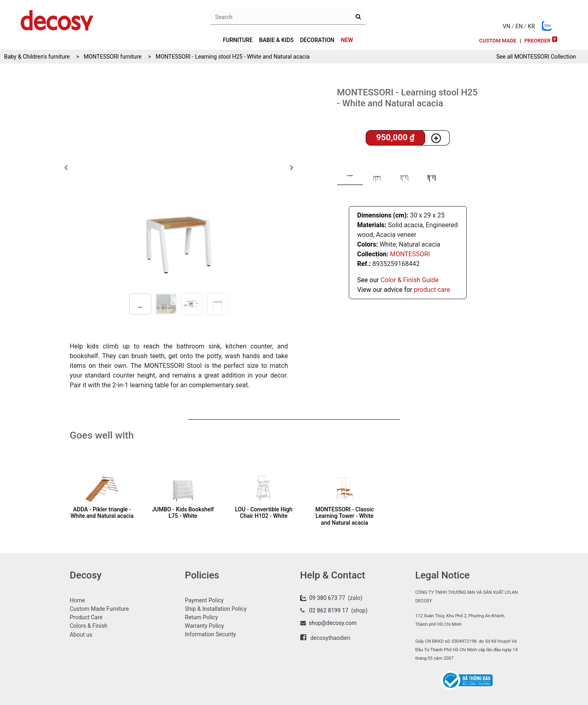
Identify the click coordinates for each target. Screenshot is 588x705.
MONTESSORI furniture (113, 57)
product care (432, 290)
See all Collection (536, 57)
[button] (66, 168)
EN (519, 26)
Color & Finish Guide (410, 280)
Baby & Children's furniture (37, 57)
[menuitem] (347, 40)
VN (507, 26)
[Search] (358, 17)
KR (531, 26)
